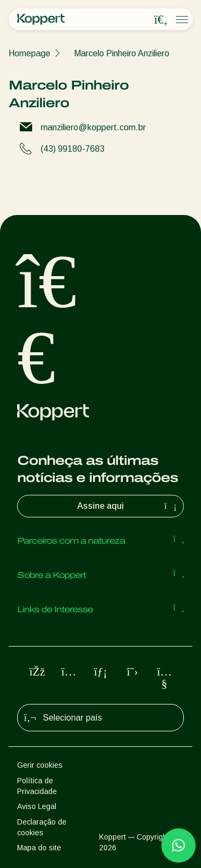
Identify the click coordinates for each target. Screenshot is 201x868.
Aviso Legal (37, 806)
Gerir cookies (40, 765)
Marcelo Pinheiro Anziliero (122, 53)
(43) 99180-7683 (73, 149)
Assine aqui (128, 506)
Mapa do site (39, 848)
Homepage (29, 53)
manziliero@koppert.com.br (93, 127)
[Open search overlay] (161, 20)
